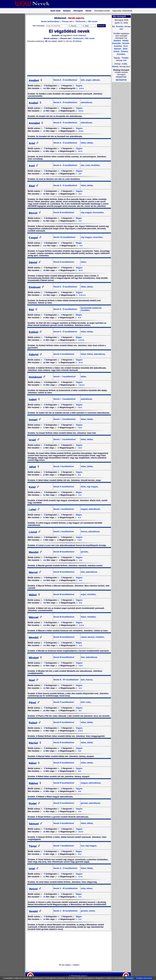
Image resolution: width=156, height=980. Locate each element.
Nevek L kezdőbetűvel (64, 509)
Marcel (35, 572)
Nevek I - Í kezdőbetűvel (65, 377)
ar (44, 151)
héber (83, 143)
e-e (80, 221)
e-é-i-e (81, 340)
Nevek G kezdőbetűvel (64, 354)
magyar (84, 509)
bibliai (90, 143)
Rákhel (35, 783)
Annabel (36, 123)
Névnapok (78, 11)
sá (44, 832)
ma (45, 560)
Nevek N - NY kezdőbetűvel (66, 680)
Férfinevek (80, 21)
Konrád (119, 26)
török (83, 487)
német (84, 637)
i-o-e (80, 540)
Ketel (34, 487)
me (45, 645)
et (44, 318)
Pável (34, 703)
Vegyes (79, 86)
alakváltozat (86, 102)
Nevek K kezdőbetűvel (64, 487)
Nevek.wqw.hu (81, 976)
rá (44, 751)
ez (44, 340)
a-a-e (81, 111)
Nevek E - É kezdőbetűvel (65, 287)
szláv (88, 702)
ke (44, 495)
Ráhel (35, 763)
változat (96, 80)
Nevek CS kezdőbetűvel (64, 237)
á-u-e (82, 625)
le (44, 517)
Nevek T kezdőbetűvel (64, 846)
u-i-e (80, 877)
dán (83, 165)
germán (84, 552)
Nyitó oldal (55, 11)
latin (83, 80)
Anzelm (125, 43)
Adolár (125, 41)
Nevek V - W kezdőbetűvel (66, 888)
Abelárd (117, 41)
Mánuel (36, 617)
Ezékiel (35, 332)
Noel (34, 680)
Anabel (35, 103)
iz (44, 407)
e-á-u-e (82, 295)
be (44, 221)
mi (44, 666)
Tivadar (125, 58)
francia (84, 532)
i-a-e (80, 407)
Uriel (34, 869)
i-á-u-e (82, 385)
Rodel (35, 804)
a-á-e (81, 88)
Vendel (35, 911)
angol (88, 80)
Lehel (34, 510)
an (44, 111)
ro (44, 811)
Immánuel (37, 377)
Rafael (35, 723)
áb (44, 194)
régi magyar (86, 212)
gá (44, 362)
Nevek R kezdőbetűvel (64, 722)
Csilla (124, 64)
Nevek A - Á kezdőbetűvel (65, 80)
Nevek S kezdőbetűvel (64, 823)
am (45, 88)
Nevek (88, 11)
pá (44, 711)
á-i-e (81, 270)
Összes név (67, 21)
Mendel (36, 637)
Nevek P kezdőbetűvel (64, 702)
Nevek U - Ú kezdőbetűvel (65, 868)
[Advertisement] (68, 59)
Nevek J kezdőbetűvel (64, 466)
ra (44, 731)
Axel (34, 166)
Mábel (35, 595)
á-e (80, 194)
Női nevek (93, 21)
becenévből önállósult (91, 308)
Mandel (36, 552)
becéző (91, 637)
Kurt (125, 46)
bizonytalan (98, 212)
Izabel (35, 399)
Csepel (35, 238)
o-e (80, 688)
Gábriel (36, 355)
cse (45, 246)
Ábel (34, 186)
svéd (87, 165)
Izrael (34, 440)
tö (44, 854)
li (44, 540)
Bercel (35, 213)
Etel (33, 310)
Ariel (34, 143)
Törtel (35, 846)
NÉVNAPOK (121, 80)
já (44, 475)
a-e (80, 174)
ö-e (80, 854)
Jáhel (34, 467)
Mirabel (36, 658)
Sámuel (36, 824)
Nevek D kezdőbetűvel (64, 262)
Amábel (36, 80)
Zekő (125, 49)
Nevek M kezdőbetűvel (64, 552)
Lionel (35, 532)
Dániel (35, 262)
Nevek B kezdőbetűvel (64, 212)
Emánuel (37, 287)
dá (44, 270)
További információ (144, 978)
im (44, 385)
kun (83, 846)
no (44, 688)
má (45, 603)
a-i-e (80, 151)
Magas (79, 218)
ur (44, 877)
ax (44, 174)
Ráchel (35, 743)
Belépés (67, 11)
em (45, 295)
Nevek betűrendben (50, 21)
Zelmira (124, 51)
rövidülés (95, 165)
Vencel (35, 889)
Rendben (130, 978)
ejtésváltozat (94, 783)
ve (44, 897)
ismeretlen (97, 237)
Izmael (35, 420)
